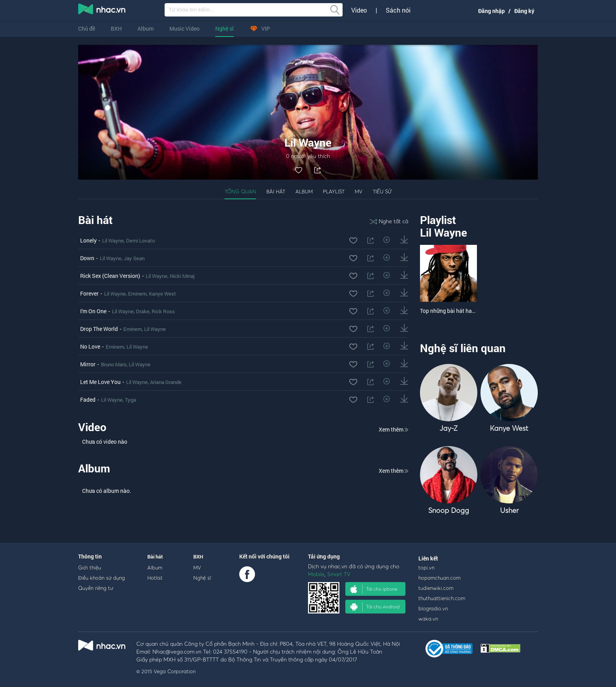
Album (146, 28)
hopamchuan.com (439, 578)
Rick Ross (163, 311)
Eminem (137, 294)
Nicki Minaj (182, 276)
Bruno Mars (114, 364)
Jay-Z (449, 428)
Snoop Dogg (449, 510)
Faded (88, 400)
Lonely (88, 240)
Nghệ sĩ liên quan (463, 348)
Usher (509, 510)
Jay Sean (134, 258)
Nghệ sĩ (225, 28)
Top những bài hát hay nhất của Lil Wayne (471, 311)
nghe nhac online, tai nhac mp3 (102, 11)
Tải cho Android (375, 607)
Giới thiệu (90, 568)
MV (359, 191)
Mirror (88, 364)
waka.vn (428, 619)
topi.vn (426, 568)
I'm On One (93, 311)
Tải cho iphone (374, 589)
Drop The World (99, 329)
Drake (143, 311)
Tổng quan (240, 191)
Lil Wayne (113, 241)
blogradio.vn (433, 608)
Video (359, 10)
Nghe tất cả (389, 221)
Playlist (334, 191)
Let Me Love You (100, 382)
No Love (90, 346)
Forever (89, 293)
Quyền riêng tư (96, 588)
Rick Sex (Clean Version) (110, 276)
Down (87, 258)
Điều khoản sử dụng (102, 578)
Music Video (184, 28)
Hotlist (155, 578)
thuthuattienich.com (442, 598)
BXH (116, 28)
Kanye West (162, 294)
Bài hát (276, 191)
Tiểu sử (382, 191)
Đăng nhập (491, 11)
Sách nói (398, 10)
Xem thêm (393, 429)
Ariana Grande (166, 382)
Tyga (130, 400)
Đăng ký (524, 11)
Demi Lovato (140, 241)
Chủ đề (87, 28)
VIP (260, 28)
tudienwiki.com (436, 588)
